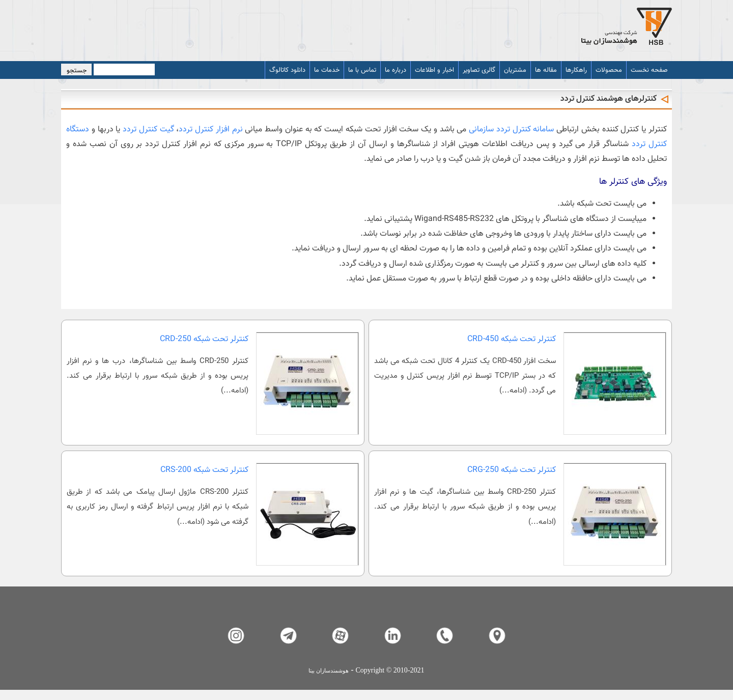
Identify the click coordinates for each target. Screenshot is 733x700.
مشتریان (515, 70)
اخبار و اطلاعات (434, 70)
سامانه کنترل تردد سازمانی (511, 130)
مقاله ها (546, 70)
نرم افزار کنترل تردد (210, 130)
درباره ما (396, 70)
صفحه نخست (649, 70)
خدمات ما (327, 70)
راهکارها (576, 70)
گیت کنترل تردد (148, 130)
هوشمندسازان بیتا (329, 671)
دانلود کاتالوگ (287, 70)
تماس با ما (362, 70)
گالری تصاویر (479, 70)
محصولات (609, 70)
